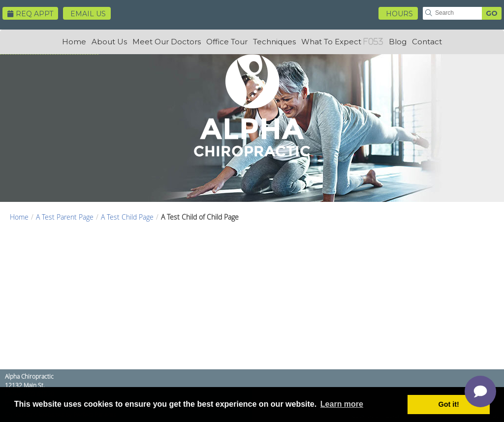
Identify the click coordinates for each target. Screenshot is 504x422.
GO (492, 13)
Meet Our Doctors (167, 42)
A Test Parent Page (65, 217)
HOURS (399, 14)
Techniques (274, 42)
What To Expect (331, 42)
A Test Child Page (127, 217)
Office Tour (227, 42)
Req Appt (30, 14)
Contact (427, 42)
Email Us (88, 14)
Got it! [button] (449, 404)
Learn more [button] (342, 404)
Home (74, 42)
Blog (398, 42)
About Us (109, 42)
